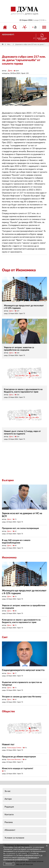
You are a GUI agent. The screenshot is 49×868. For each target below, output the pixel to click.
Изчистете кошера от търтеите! (18, 768)
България (8, 480)
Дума (10, 71)
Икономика (10, 44)
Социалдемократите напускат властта (23, 670)
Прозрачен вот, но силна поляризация (20, 528)
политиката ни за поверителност (16, 860)
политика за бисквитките (28, 858)
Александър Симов (14, 748)
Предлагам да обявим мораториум (19, 757)
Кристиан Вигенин (14, 759)
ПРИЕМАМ (9, 864)
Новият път (8, 745)
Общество (8, 711)
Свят (5, 637)
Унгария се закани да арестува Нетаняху (22, 697)
